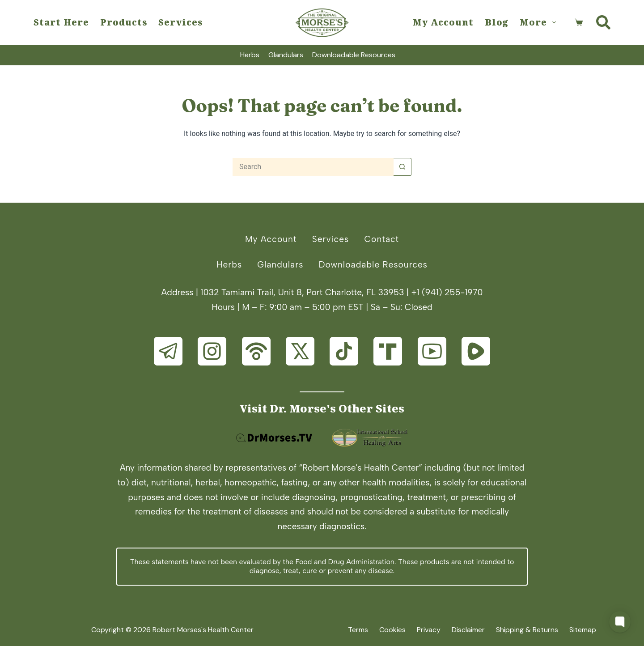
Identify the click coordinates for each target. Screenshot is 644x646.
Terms (358, 630)
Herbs (250, 55)
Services (180, 22)
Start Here (61, 22)
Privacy (429, 630)
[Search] (603, 22)
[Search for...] (313, 167)
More (540, 22)
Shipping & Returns (527, 630)
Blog (497, 22)
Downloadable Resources (354, 55)
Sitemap (583, 630)
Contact (381, 239)
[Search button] (402, 167)
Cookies (392, 630)
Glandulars (286, 55)
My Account (443, 22)
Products (124, 22)
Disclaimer (468, 630)
